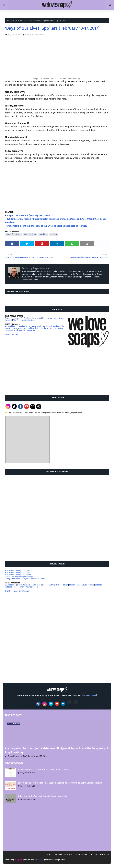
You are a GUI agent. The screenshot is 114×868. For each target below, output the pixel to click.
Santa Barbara (11, 330)
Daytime (43, 234)
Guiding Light (33, 328)
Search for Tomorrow (27, 330)
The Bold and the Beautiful (31, 318)
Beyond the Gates (12, 318)
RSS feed (94, 855)
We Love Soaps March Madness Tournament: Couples (44, 770)
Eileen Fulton (19, 587)
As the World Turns (39, 326)
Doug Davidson (88, 585)
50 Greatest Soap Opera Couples (18, 575)
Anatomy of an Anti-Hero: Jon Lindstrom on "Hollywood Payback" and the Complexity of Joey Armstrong (57, 750)
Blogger (40, 860)
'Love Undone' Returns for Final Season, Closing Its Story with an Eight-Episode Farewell (60, 783)
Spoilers (53, 234)
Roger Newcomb (15, 35)
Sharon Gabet (75, 585)
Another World (24, 326)
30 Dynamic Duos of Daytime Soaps (19, 577)
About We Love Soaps (63, 855)
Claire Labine (10, 585)
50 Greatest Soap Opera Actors (17, 573)
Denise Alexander (24, 585)
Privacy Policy (81, 855)
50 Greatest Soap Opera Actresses (19, 571)
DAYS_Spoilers (30, 234)
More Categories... (12, 334)
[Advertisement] (27, 371)
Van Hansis (37, 585)
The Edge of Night (20, 328)
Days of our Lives (20, 21)
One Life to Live (46, 328)
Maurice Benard (32, 587)
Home (10, 21)
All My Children (11, 326)
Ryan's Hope (58, 328)
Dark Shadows (54, 326)
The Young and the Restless (24, 320)
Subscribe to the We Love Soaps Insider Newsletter (42, 796)
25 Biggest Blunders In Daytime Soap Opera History (25, 579)
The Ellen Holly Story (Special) (17, 591)
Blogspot (19, 860)
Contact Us (105, 855)
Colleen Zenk (49, 585)
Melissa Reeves (62, 585)
